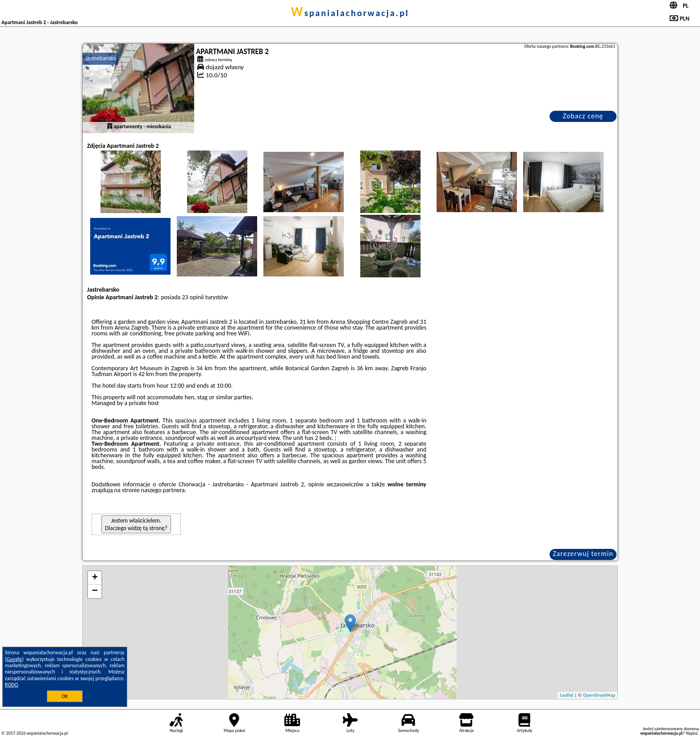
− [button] (95, 591)
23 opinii (193, 297)
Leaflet (567, 695)
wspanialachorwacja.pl (350, 13)
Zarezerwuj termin (583, 554)
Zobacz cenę (583, 116)
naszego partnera (163, 490)
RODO (12, 685)
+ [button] (95, 578)
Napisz (692, 733)
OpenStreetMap (599, 695)
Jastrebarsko (100, 58)
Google (15, 659)
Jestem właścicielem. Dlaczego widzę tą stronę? (136, 524)
